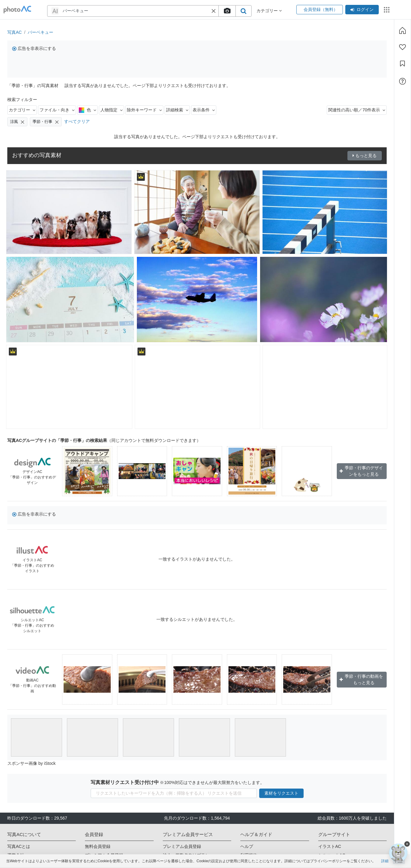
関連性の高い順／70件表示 (357, 110)
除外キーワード (144, 110)
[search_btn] (243, 11)
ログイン (362, 9)
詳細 (385, 861)
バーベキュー (40, 32)
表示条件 (204, 110)
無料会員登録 (98, 846)
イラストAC (330, 846)
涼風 (17, 122)
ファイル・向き (57, 110)
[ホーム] (402, 30)
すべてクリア (77, 121)
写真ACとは (19, 846)
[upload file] (227, 11)
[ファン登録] (402, 47)
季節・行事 (46, 122)
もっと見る (365, 156)
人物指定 (111, 110)
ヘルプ (247, 846)
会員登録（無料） (320, 9)
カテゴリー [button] (269, 11)
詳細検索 (177, 110)
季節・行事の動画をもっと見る (361, 679)
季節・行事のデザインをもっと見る (361, 471)
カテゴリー (22, 110)
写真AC (14, 32)
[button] (214, 11)
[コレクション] (402, 64)
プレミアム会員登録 (182, 846)
